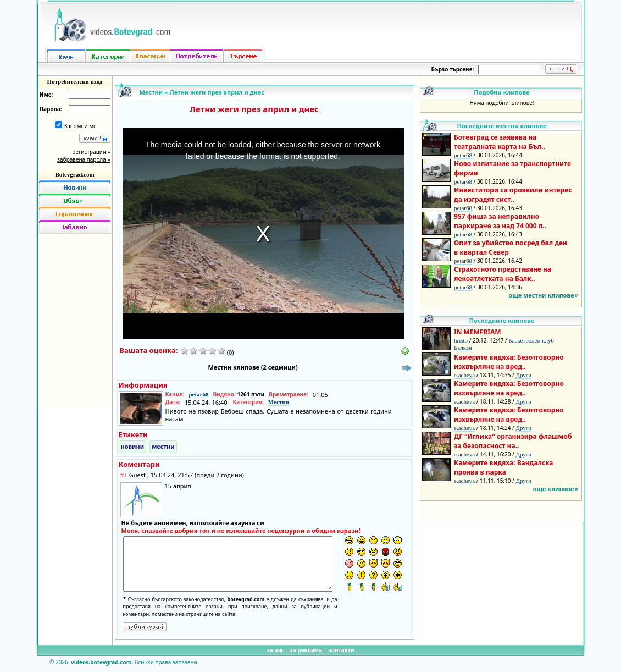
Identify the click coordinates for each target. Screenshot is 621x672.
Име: (46, 95)
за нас (275, 650)
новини (133, 446)
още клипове (554, 489)
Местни (151, 92)
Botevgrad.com (74, 174)
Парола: (51, 109)
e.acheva (464, 375)
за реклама (306, 650)
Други (523, 375)
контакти (341, 650)
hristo (461, 340)
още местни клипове (541, 295)
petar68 (198, 394)
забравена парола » (84, 159)
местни (163, 446)
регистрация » (91, 152)
